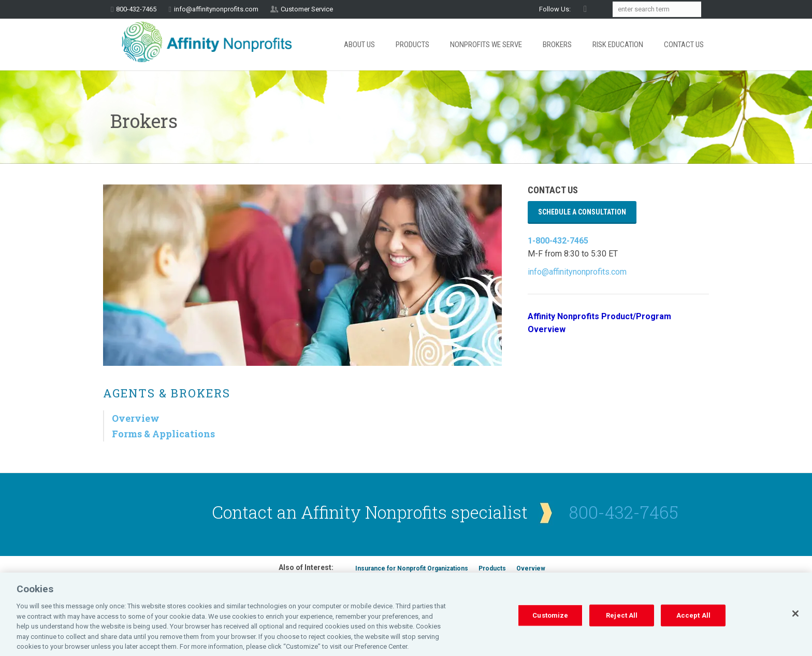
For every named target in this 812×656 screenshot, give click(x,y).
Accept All (693, 626)
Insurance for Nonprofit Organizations (412, 568)
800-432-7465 (624, 512)
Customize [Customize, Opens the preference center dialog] (550, 626)
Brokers (557, 45)
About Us (359, 45)
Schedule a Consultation (582, 212)
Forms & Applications (163, 434)
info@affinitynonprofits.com (216, 9)
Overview (136, 418)
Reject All (622, 626)
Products (412, 45)
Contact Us (684, 45)
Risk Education (618, 45)
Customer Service (307, 9)
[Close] (795, 625)
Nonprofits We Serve (486, 45)
